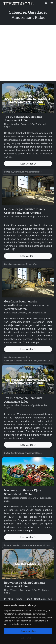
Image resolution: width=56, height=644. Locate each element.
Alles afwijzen (28, 638)
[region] (28, 622)
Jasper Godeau (18, 313)
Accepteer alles (28, 631)
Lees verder (28, 164)
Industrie (42, 361)
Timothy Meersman (21, 590)
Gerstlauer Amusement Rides (28, 172)
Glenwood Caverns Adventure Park (21, 361)
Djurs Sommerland (13, 545)
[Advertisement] (28, 53)
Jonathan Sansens (20, 124)
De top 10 (9, 172)
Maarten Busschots (21, 498)
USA (35, 264)
